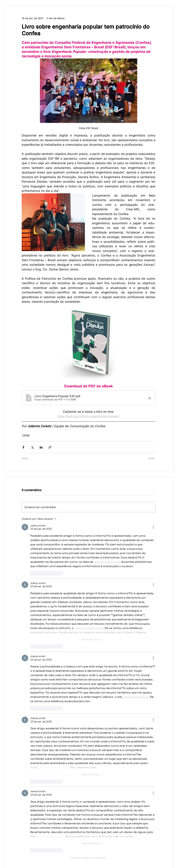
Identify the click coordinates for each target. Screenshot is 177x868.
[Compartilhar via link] (50, 447)
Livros (26, 435)
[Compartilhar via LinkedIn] (41, 447)
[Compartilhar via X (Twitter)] (32, 447)
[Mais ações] (153, 527)
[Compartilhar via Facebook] (23, 447)
